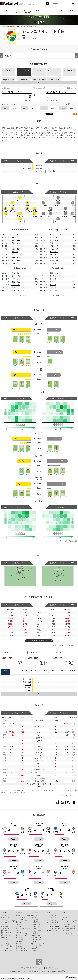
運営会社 (47, 968)
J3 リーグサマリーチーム (54, 927)
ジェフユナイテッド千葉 (8, 921)
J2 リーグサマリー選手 (53, 923)
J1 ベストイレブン (52, 919)
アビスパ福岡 (5, 949)
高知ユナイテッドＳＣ (38, 943)
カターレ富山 (20, 938)
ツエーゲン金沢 (36, 927)
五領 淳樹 (54, 255)
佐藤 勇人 (16, 282)
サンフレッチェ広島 (6, 947)
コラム (64, 915)
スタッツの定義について (68, 795)
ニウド (52, 282)
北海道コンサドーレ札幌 (23, 915)
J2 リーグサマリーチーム (54, 921)
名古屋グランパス (6, 936)
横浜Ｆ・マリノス (6, 932)
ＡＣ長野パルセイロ (37, 925)
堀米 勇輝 (16, 260)
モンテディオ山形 (21, 923)
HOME (6, 11)
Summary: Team (17, 12)
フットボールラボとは (68, 919)
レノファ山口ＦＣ (36, 938)
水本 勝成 (54, 240)
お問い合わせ (55, 968)
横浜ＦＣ (19, 930)
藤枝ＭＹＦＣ (20, 941)
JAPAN (38, 11)
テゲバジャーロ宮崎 (22, 951)
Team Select (70, 11)
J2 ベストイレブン (52, 925)
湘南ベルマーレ (20, 932)
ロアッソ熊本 (35, 947)
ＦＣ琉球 (34, 951)
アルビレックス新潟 (22, 936)
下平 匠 (15, 279)
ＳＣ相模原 (34, 921)
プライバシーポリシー (38, 968)
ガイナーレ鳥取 (36, 936)
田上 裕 (53, 285)
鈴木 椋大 (16, 235)
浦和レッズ (4, 919)
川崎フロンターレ (6, 930)
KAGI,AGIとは (66, 925)
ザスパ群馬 (34, 919)
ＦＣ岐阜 (34, 928)
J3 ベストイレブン (52, 930)
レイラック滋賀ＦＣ (37, 930)
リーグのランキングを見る (39, 641)
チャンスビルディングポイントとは (64, 646)
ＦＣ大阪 (34, 932)
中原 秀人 (54, 252)
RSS (75, 114)
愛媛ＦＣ (34, 941)
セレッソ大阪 (5, 941)
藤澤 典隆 (54, 237)
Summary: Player (28, 12)
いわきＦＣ (19, 925)
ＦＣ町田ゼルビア (6, 928)
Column (49, 11)
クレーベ (15, 263)
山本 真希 (16, 285)
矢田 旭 (15, 252)
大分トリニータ (20, 949)
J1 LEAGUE (4, 912)
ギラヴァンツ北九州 (37, 945)
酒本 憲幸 (54, 258)
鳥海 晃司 (16, 240)
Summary (49, 912)
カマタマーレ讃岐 (36, 940)
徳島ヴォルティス (21, 943)
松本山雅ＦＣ (35, 923)
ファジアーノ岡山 (6, 945)
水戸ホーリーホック (6, 917)
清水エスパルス (5, 934)
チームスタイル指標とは (69, 928)
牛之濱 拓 (54, 260)
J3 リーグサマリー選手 (53, 928)
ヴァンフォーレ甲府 (22, 934)
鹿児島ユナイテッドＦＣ (38, 949)
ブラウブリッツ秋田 (22, 921)
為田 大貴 (16, 258)
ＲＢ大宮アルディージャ (23, 928)
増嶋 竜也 (16, 243)
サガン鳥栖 (19, 947)
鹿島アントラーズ (6, 915)
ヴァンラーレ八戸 (21, 917)
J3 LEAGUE (35, 912)
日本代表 (64, 917)
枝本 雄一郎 (55, 288)
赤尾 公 (53, 243)
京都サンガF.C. (5, 938)
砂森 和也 (54, 246)
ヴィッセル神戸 (5, 943)
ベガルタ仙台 (20, 919)
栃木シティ (19, 927)
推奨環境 (28, 968)
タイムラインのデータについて (66, 541)
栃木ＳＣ (34, 917)
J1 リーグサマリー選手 (53, 917)
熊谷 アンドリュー (19, 255)
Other (64, 912)
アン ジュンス (56, 235)
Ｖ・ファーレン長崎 (6, 951)
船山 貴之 (16, 249)
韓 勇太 (53, 263)
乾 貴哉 (15, 246)
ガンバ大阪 (4, 940)
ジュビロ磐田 (20, 940)
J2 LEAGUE (19, 912)
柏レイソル (4, 923)
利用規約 (22, 968)
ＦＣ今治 (19, 945)
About (60, 11)
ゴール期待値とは (67, 934)
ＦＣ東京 (3, 925)
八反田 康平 (55, 249)
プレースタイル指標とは (69, 927)
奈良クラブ (34, 934)
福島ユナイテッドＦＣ (38, 915)
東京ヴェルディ (5, 927)
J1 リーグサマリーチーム (54, 915)
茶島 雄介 (16, 237)
